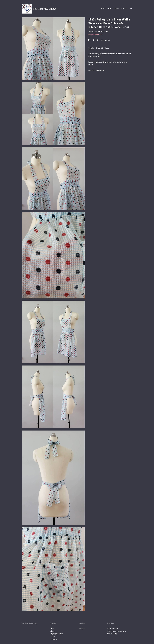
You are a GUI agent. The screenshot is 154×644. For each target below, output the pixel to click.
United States (101, 31)
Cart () (124, 8)
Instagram (82, 629)
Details (91, 48)
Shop (103, 8)
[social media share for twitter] (94, 40)
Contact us (54, 639)
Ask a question (105, 40)
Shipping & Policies (103, 48)
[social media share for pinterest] (98, 40)
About (109, 8)
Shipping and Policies (57, 634)
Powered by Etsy (112, 634)
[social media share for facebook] (89, 40)
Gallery (116, 8)
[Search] (131, 9)
